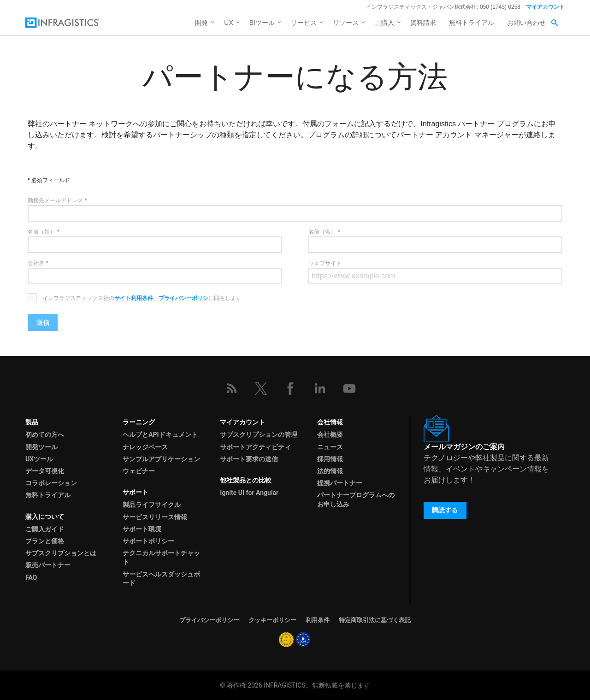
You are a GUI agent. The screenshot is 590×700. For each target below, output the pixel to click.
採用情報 (330, 459)
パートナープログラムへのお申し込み (356, 499)
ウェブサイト (325, 263)
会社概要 (330, 435)
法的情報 (330, 471)
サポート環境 (142, 529)
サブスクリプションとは (61, 553)
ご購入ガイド (45, 529)
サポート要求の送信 (249, 459)
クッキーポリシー (272, 620)
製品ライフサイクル (152, 505)
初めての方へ (45, 435)
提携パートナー (340, 483)
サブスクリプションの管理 (259, 435)
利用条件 (318, 620)
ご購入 (384, 23)
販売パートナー (48, 565)
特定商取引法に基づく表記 (375, 620)
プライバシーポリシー (209, 620)
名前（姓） (41, 232)
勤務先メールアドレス (55, 200)
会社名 (36, 263)
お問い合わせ (526, 23)
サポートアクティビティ (255, 447)
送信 (43, 323)
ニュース (330, 447)
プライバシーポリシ (183, 298)
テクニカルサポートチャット (161, 557)
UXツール (39, 459)
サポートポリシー (148, 541)
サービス (304, 23)
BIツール (262, 23)
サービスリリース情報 (155, 517)
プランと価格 (45, 541)
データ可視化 (45, 471)
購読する (445, 510)
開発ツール (41, 447)
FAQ (31, 577)
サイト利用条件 (134, 298)
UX (228, 23)
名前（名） (322, 232)
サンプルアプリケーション (161, 459)
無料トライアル (472, 23)
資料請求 (423, 23)
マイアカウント (545, 7)
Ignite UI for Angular (249, 493)
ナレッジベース (145, 447)
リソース (346, 23)
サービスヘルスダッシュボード (161, 579)
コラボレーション (51, 483)
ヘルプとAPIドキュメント (160, 435)
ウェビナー (139, 471)
